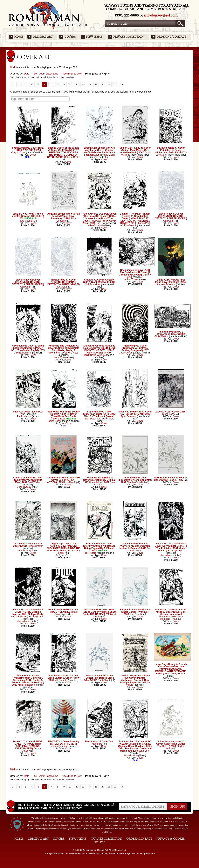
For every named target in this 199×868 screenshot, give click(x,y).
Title (34, 74)
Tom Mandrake (103, 743)
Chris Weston (161, 336)
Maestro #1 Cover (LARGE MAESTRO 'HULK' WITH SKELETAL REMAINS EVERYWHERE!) (28, 745)
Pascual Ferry (176, 480)
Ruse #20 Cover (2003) (25, 412)
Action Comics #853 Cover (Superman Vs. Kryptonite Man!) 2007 (28, 480)
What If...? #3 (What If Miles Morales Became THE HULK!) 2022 (28, 216)
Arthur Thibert (131, 279)
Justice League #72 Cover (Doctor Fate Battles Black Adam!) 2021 (99, 678)
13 (90, 84)
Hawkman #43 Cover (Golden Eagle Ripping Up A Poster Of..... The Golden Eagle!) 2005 (28, 348)
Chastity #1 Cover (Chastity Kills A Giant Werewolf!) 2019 (99, 281)
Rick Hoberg (90, 553)
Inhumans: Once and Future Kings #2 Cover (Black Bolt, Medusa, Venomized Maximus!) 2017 (171, 613)
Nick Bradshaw (93, 284)
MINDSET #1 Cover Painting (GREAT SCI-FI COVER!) (64, 743)
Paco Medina (25, 221)
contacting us (95, 822)
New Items (94, 37)
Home (19, 37)
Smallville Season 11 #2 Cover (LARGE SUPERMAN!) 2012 (135, 413)
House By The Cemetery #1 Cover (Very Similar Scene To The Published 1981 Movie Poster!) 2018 (171, 547)
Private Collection (128, 37)
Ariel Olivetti (136, 614)
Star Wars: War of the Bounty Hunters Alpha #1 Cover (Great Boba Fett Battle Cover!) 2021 (64, 415)
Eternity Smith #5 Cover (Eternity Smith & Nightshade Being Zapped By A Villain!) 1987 (99, 547)
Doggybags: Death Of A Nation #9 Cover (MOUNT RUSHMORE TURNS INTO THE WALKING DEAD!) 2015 (64, 547)
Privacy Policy (181, 829)
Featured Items (100, 48)
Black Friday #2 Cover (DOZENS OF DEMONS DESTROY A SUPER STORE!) (28, 282)
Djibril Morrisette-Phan (172, 618)
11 (77, 84)
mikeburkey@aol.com (161, 15)
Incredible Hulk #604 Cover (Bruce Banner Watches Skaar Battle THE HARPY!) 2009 (99, 612)
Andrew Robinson (166, 284)
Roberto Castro (72, 157)
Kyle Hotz (73, 353)
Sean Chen (144, 751)
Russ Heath (69, 482)
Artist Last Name (49, 74)
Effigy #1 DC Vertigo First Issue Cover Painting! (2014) (171, 281)
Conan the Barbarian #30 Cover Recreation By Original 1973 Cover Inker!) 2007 (99, 480)
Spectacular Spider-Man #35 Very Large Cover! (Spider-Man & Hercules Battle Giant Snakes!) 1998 (99, 151)
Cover (33, 155)
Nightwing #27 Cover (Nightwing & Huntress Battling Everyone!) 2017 (135, 348)
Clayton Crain (18, 152)
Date (27, 74)
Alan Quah (169, 221)
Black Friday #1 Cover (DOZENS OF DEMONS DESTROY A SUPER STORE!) (171, 216)
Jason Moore (60, 357)
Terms (109, 832)
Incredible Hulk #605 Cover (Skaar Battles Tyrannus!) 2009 (135, 612)
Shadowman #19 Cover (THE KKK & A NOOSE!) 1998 (28, 149)
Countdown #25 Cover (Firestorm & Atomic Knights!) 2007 (135, 480)
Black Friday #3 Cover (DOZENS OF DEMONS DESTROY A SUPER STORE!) (64, 282)
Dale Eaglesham (22, 353)
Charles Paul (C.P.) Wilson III (135, 224)
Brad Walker (34, 482)
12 (83, 84)
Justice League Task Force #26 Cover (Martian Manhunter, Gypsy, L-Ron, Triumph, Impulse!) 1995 (135, 679)
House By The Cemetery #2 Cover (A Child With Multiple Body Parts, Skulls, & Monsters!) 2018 (64, 349)
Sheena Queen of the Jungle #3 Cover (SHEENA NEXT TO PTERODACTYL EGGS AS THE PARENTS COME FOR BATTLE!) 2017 (63, 152)
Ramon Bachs (54, 421)
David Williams (98, 355)
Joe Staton (161, 155)
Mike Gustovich (96, 225)
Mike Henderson (26, 685)
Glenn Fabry (168, 414)
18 (122, 84)
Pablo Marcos (24, 416)
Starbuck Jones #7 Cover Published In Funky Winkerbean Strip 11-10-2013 (171, 150)
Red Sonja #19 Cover (97, 742)
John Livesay (24, 487)
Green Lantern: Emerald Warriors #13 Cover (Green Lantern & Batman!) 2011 (134, 546)
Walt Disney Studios (175, 674)
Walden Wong (131, 755)
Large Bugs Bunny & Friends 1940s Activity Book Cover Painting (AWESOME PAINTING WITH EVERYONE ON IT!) (171, 669)
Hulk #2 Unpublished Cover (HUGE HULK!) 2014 (64, 611)
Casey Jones (126, 353)
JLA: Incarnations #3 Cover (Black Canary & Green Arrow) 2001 (64, 678)
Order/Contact (139, 839)
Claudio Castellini (136, 482)
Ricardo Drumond (59, 746)
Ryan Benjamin (128, 416)
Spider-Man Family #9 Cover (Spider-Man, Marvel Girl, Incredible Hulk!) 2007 (135, 150)
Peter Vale (96, 419)
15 (103, 84)
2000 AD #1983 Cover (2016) (171, 412)
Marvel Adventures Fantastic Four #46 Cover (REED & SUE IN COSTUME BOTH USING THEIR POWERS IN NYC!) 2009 (99, 350)
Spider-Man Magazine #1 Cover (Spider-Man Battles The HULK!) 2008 (171, 744)
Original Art (43, 37)
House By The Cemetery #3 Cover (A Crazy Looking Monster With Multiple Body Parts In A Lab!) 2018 (27, 613)
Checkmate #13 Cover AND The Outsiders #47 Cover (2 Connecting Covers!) (135, 272)
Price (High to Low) (72, 74)
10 (70, 84)
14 (96, 84)
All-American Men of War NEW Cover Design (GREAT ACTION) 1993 (64, 480)
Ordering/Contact (171, 37)
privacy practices (178, 822)
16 (109, 84)
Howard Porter (35, 546)
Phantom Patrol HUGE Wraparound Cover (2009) (171, 333)
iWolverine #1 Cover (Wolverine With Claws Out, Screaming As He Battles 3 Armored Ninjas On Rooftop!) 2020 (28, 680)
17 (115, 84)
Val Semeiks (61, 680)
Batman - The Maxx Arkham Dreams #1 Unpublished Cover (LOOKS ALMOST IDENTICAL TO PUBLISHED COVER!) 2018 (135, 218)
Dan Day (100, 223)
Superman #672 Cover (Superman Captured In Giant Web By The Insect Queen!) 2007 (99, 415)
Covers (70, 37)
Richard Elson (107, 155)
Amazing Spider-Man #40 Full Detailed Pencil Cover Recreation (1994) (64, 216)
